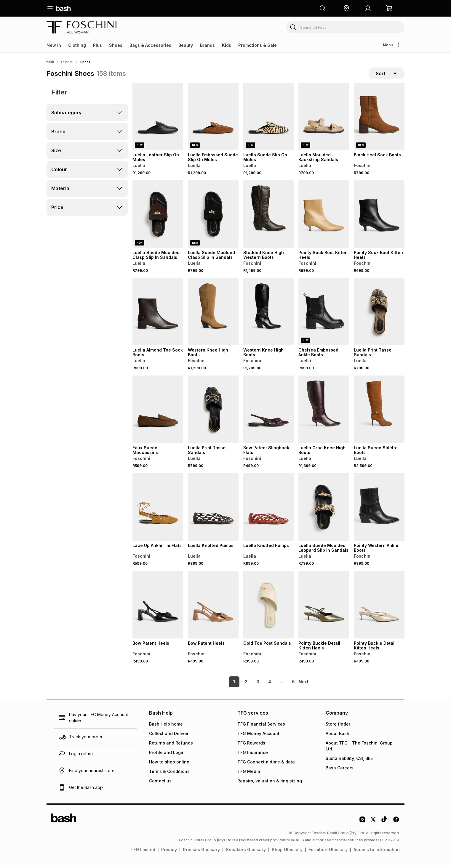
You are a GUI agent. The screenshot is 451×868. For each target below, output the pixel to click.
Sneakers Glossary (246, 852)
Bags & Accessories (150, 45)
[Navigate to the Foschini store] (81, 27)
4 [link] (260, 685)
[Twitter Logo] (373, 824)
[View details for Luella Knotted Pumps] (213, 510)
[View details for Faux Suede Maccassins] (158, 412)
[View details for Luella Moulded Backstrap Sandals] (324, 119)
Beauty (186, 45)
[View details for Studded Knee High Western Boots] (269, 217)
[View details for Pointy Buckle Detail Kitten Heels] (324, 608)
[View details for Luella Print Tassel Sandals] (379, 315)
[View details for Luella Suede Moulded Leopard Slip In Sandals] (324, 510)
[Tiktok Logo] (384, 824)
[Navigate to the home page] (63, 8)
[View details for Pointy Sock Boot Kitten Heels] (324, 217)
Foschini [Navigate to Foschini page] (67, 62)
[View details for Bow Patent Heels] (158, 608)
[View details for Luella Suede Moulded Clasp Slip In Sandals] (158, 217)
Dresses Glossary (201, 852)
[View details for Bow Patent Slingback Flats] (269, 412)
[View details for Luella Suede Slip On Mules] (269, 119)
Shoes (116, 45)
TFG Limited (143, 852)
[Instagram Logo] (362, 824)
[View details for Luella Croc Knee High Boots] (324, 412)
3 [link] (248, 685)
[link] (304, 685)
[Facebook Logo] (396, 824)
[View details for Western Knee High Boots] (213, 315)
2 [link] (236, 685)
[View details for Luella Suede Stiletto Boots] (379, 412)
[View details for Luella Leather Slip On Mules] (158, 119)
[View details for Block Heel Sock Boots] (379, 119)
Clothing (77, 45)
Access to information (377, 852)
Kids (227, 45)
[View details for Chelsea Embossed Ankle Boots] (324, 315)
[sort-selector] (387, 75)
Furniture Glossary (328, 852)
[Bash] (50, 62)
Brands (207, 45)
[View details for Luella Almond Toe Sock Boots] (158, 315)
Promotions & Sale (258, 45)
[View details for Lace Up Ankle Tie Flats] (158, 510)
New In (54, 45)
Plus (97, 45)
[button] (346, 8)
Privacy (169, 852)
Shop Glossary (287, 852)
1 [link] (224, 685)
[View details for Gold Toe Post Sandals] (269, 608)
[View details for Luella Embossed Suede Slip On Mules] (213, 119)
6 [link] (283, 685)
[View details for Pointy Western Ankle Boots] (379, 510)
